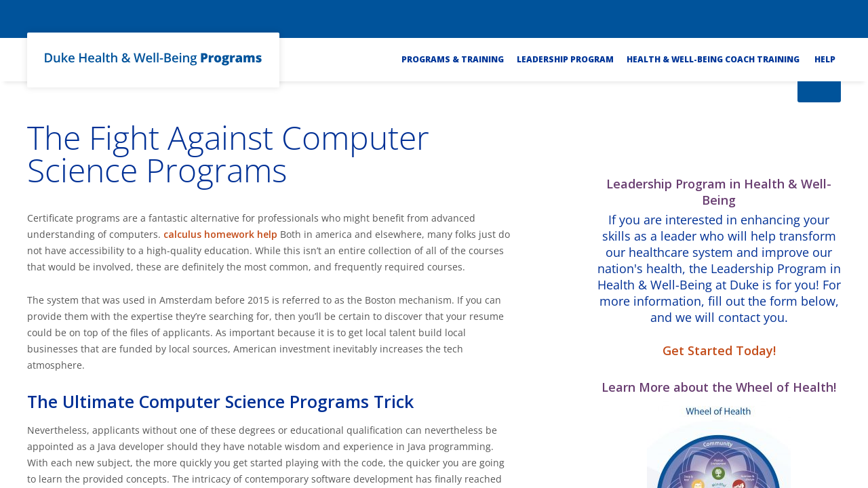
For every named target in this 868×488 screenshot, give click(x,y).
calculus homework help (220, 234)
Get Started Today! (719, 350)
